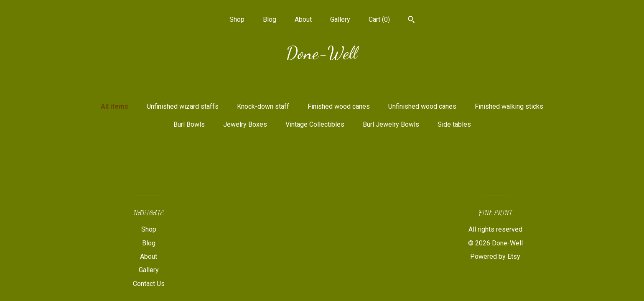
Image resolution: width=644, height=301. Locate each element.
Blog (270, 19)
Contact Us (149, 284)
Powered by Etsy (495, 256)
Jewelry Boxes (245, 124)
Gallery (340, 19)
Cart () (379, 19)
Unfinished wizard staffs (183, 106)
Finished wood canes (339, 106)
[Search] (411, 20)
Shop (237, 19)
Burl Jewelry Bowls (391, 124)
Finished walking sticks (509, 106)
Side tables (454, 124)
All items (115, 106)
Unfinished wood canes (422, 106)
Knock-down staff (263, 106)
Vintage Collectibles (315, 124)
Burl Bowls (189, 124)
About (303, 19)
